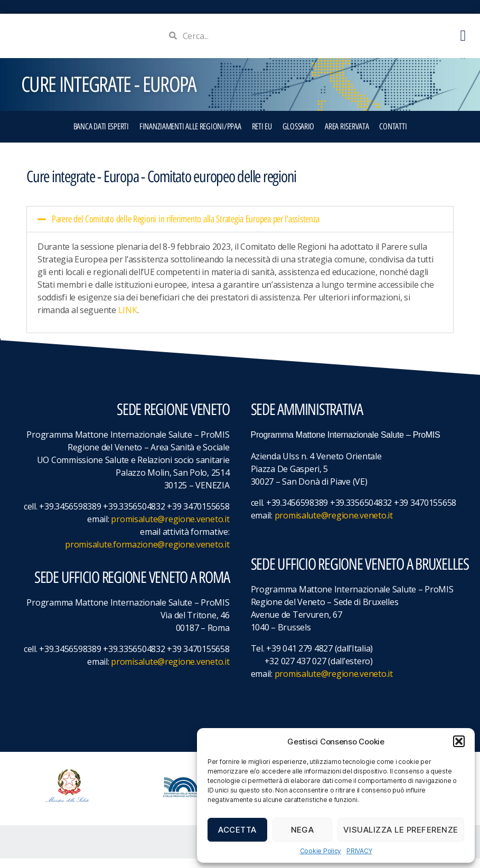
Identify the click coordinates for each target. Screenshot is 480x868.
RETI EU (262, 136)
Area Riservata (347, 136)
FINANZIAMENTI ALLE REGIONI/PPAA (190, 136)
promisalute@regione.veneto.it (170, 529)
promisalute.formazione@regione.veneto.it (147, 554)
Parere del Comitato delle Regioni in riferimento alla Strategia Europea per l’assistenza (185, 229)
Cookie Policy (321, 851)
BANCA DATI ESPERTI (101, 136)
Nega (303, 830)
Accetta (237, 830)
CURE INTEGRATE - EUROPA (109, 94)
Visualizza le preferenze (401, 830)
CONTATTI (393, 136)
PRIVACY (359, 851)
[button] (459, 741)
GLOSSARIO (299, 136)
